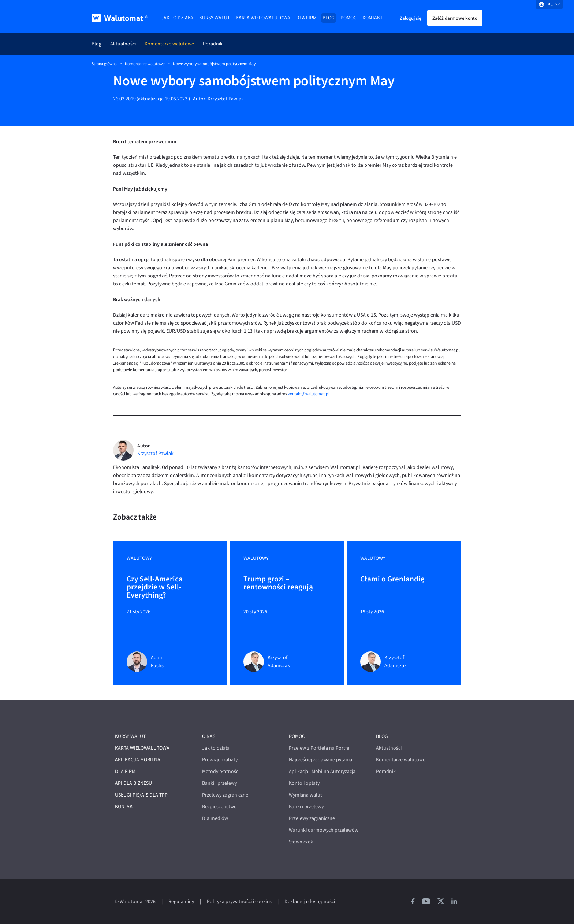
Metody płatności (221, 771)
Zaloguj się (410, 18)
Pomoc (348, 18)
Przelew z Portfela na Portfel (320, 748)
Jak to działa (177, 18)
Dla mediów (215, 818)
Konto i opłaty (304, 783)
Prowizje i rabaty (220, 760)
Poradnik (213, 44)
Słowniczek (301, 842)
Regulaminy (181, 901)
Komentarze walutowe (169, 44)
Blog (329, 18)
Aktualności (123, 44)
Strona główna (104, 64)
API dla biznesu (133, 783)
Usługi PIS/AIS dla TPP (141, 795)
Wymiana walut (305, 795)
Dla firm (306, 18)
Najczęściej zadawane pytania (320, 760)
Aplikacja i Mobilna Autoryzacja (322, 771)
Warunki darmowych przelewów (324, 830)
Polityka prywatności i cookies (239, 901)
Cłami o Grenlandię (392, 579)
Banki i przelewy (219, 783)
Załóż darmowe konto (455, 18)
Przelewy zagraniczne (225, 795)
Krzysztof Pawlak (226, 99)
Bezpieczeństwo (219, 807)
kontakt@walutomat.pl (309, 394)
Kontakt (372, 18)
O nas (209, 736)
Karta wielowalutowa (263, 18)
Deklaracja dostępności (310, 901)
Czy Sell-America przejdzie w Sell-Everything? (155, 587)
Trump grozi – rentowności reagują (278, 583)
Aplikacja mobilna (138, 760)
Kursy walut (215, 18)
